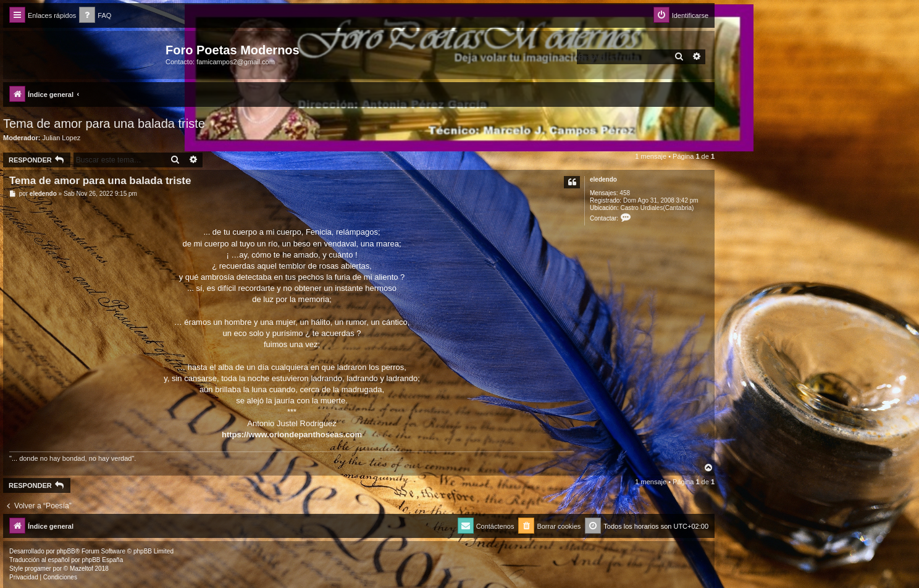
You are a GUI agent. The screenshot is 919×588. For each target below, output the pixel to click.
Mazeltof (82, 569)
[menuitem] (95, 16)
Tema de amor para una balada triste (104, 124)
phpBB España (102, 560)
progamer (38, 569)
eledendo (603, 179)
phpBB (66, 551)
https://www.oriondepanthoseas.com (292, 435)
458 (625, 193)
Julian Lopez (62, 138)
